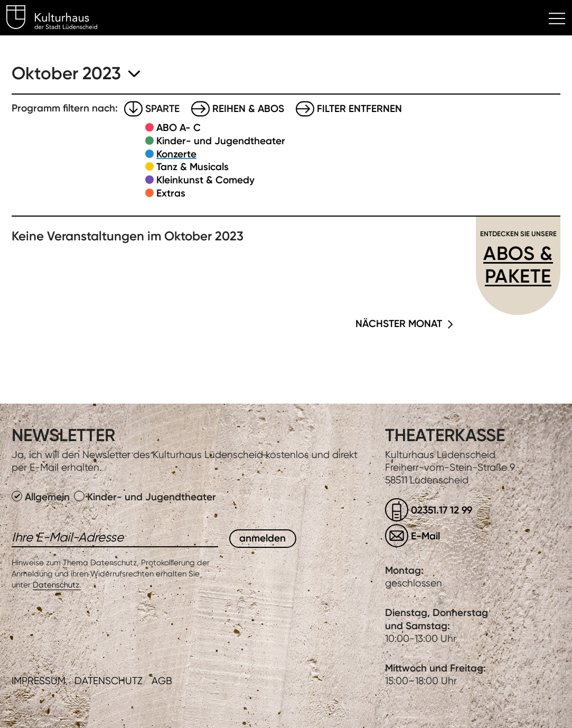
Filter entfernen (359, 109)
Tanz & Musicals (193, 167)
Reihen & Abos (248, 109)
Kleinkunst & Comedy (205, 180)
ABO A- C (179, 128)
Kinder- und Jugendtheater (221, 141)
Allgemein (42, 497)
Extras (171, 193)
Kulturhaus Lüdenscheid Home (58, 19)
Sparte (162, 109)
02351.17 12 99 (442, 510)
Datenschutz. (57, 585)
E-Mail (425, 536)
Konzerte (176, 154)
